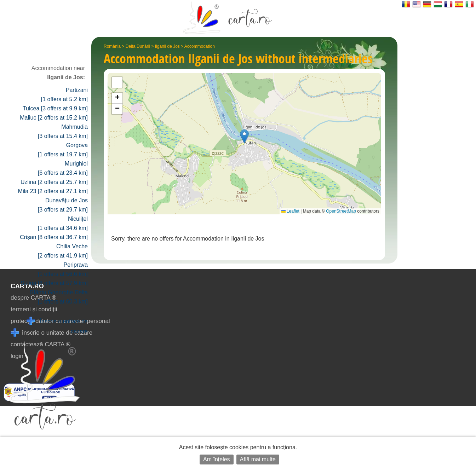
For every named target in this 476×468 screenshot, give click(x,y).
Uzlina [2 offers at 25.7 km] (54, 182)
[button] (244, 136)
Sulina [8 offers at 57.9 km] (54, 283)
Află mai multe (258, 459)
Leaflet (290, 211)
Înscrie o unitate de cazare (57, 326)
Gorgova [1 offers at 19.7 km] (63, 150)
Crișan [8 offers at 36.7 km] (54, 237)
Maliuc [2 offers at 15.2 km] (54, 118)
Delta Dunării (138, 46)
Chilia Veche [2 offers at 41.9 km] (63, 251)
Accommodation (200, 46)
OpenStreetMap (341, 211)
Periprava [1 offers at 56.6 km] (63, 269)
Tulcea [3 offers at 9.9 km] (55, 108)
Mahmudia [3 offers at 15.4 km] (63, 131)
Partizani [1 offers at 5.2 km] (64, 95)
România (112, 46)
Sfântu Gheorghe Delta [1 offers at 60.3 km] (59, 297)
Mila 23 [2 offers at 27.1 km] (53, 191)
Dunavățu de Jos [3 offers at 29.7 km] (63, 205)
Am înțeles (217, 459)
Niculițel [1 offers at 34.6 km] (63, 223)
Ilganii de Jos (167, 46)
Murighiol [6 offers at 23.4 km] (63, 168)
